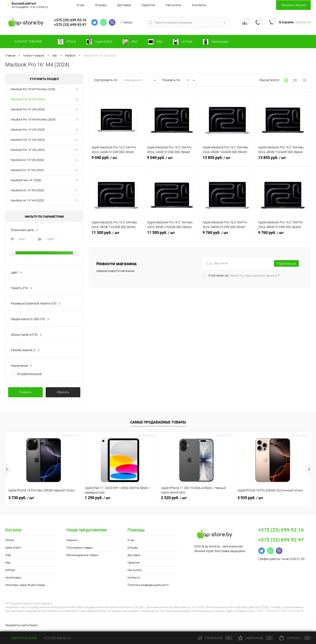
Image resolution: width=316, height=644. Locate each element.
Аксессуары (13, 577)
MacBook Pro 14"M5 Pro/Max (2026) (33, 119)
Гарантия (148, 5)
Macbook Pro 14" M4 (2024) (28, 140)
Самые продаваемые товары (158, 422)
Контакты (199, 5)
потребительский (29, 374)
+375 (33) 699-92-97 (70, 25)
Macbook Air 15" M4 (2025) (27, 170)
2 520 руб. (174, 498)
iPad (8, 555)
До (40, 239)
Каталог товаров (28, 42)
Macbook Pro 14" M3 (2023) (28, 150)
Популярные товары (80, 548)
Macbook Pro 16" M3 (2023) (28, 109)
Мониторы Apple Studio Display (25, 585)
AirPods (10, 570)
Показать (25, 392)
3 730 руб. (21, 498)
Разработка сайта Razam (22, 625)
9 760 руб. (227, 235)
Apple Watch (13, 548)
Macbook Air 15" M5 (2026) (27, 160)
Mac (8, 563)
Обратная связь (21, 638)
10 (76, 140)
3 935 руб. (250, 498)
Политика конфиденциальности (148, 585)
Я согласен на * (244, 275)
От (13, 239)
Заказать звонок (293, 5)
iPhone (10, 540)
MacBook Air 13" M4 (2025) (27, 200)
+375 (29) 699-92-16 (70, 20)
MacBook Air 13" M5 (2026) (27, 190)
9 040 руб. (116, 160)
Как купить (174, 5)
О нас (81, 5)
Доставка (124, 5)
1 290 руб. (98, 498)
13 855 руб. (227, 160)
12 (76, 160)
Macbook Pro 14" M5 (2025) (28, 130)
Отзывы (101, 5)
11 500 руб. (116, 235)
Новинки (72, 540)
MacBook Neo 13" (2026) (26, 180)
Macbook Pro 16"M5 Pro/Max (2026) (33, 89)
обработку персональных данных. (253, 275)
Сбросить (63, 392)
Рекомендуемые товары (82, 555)
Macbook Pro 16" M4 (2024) (28, 99)
